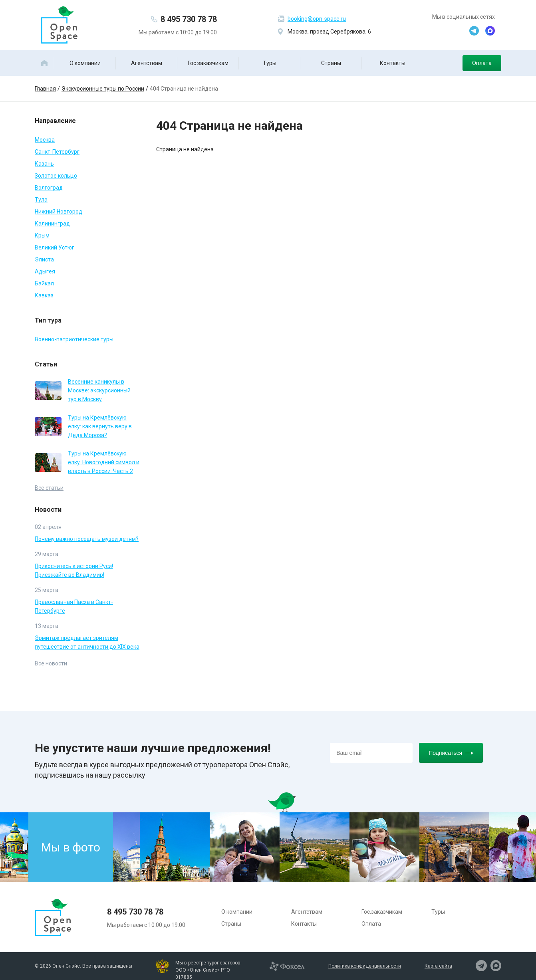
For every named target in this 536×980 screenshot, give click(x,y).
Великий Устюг (55, 247)
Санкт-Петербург (57, 152)
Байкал (44, 283)
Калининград (52, 224)
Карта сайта (438, 966)
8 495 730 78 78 (189, 19)
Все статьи (49, 488)
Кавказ (44, 295)
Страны (331, 63)
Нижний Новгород (59, 212)
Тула (41, 200)
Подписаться (451, 753)
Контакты (393, 63)
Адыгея (45, 271)
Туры (270, 63)
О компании (85, 63)
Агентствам (147, 63)
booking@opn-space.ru (317, 19)
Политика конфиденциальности (365, 966)
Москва (45, 140)
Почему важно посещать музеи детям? (87, 539)
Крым (42, 236)
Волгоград (49, 188)
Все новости (51, 663)
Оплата (482, 63)
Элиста (44, 259)
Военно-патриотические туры (74, 339)
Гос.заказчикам (208, 63)
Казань (44, 164)
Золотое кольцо (56, 176)
